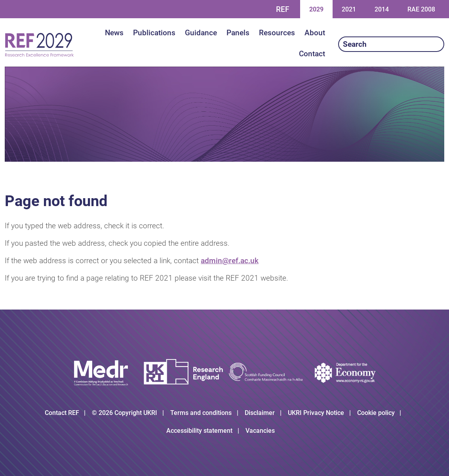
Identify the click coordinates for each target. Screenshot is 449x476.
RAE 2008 (421, 9)
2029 (316, 9)
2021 (349, 9)
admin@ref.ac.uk (230, 261)
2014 (381, 9)
